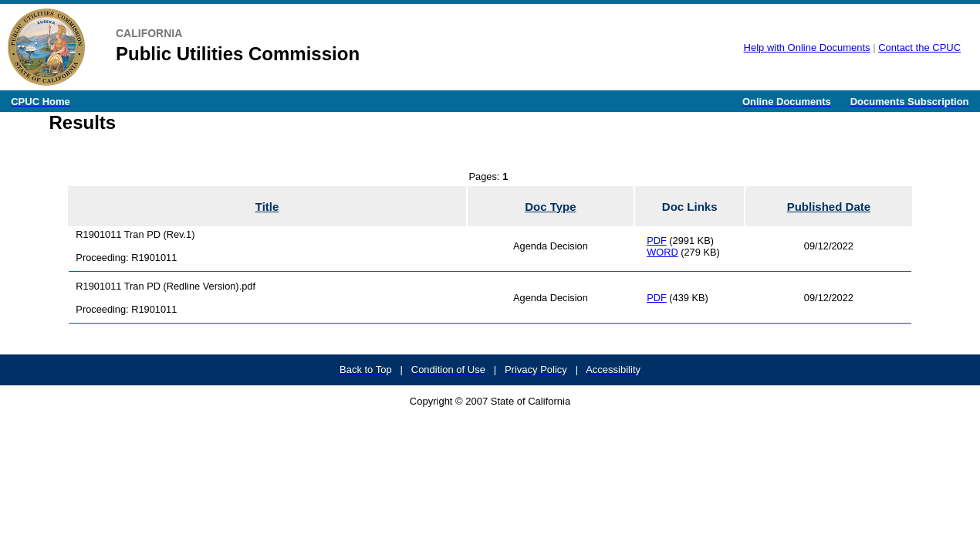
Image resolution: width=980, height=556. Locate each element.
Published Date (829, 207)
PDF (657, 241)
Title (267, 207)
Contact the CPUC (919, 47)
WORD (662, 252)
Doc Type (550, 207)
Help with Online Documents (807, 47)
